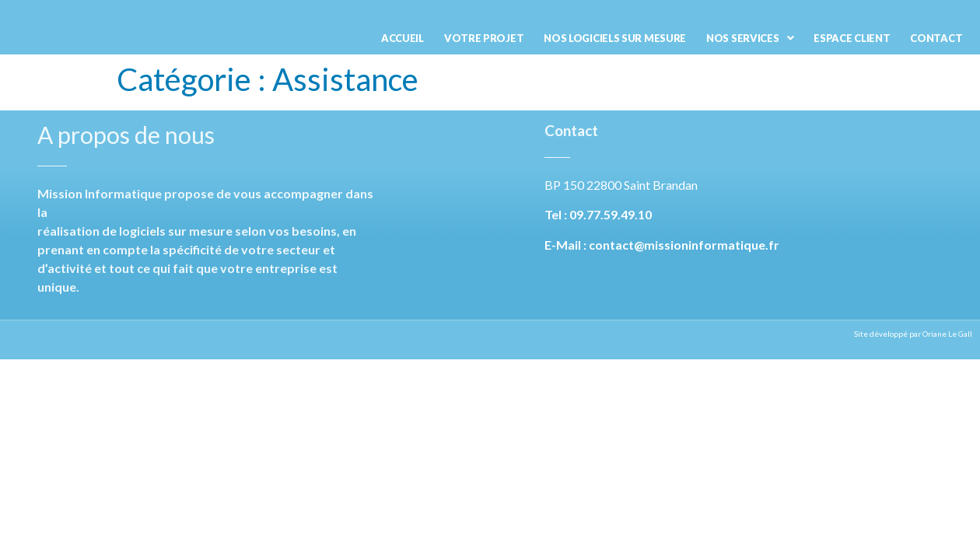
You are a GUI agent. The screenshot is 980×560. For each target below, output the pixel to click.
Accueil (402, 38)
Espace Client (852, 38)
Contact (936, 38)
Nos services (750, 38)
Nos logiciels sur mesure (615, 38)
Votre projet (484, 38)
